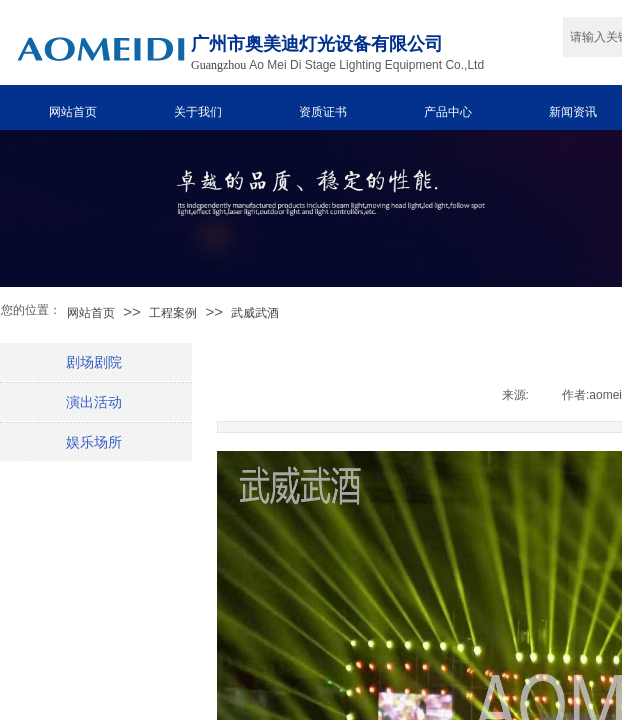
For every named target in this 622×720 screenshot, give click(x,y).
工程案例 (173, 313)
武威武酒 (255, 313)
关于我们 (198, 112)
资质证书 (323, 112)
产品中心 (448, 112)
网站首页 (73, 112)
